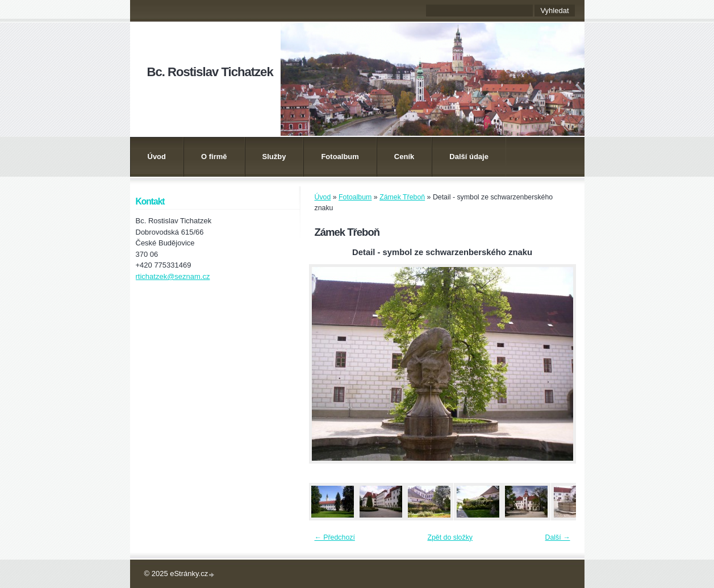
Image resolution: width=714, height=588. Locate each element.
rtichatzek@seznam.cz (173, 276)
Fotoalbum (340, 157)
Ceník (404, 157)
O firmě (214, 157)
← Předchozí (335, 537)
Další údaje (469, 157)
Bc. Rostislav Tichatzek (210, 72)
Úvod (157, 157)
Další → (558, 537)
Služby (274, 157)
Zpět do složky (450, 537)
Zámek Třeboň (402, 197)
